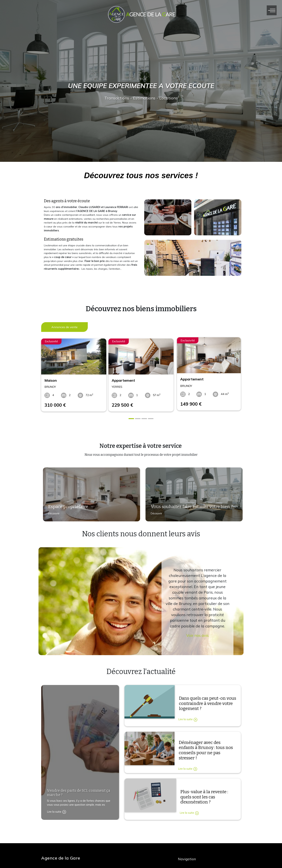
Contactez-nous (55, 847)
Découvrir (52, 513)
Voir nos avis (197, 633)
